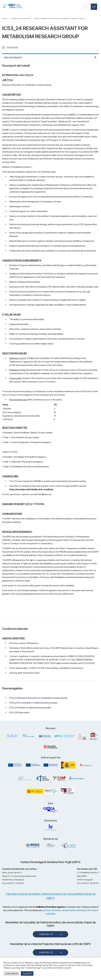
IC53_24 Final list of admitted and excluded (30, 708)
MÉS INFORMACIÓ (13, 58)
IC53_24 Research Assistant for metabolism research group (59, 18)
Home (5, 18)
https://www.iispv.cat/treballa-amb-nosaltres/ (31, 489)
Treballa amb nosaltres (21, 18)
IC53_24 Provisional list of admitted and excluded (33, 703)
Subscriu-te (46, 934)
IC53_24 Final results (19, 712)
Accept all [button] (27, 973)
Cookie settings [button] (11, 973)
